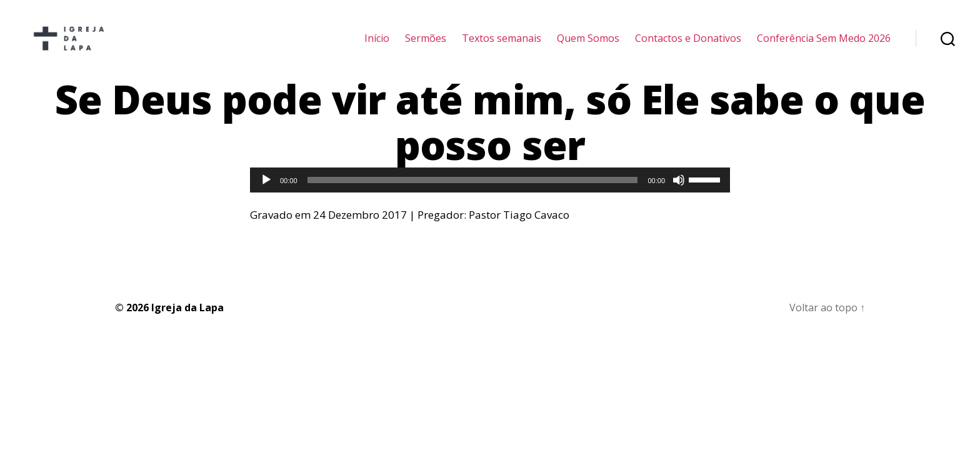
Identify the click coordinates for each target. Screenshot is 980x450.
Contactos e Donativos (688, 45)
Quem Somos (588, 45)
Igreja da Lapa (187, 322)
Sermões (426, 45)
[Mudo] (679, 195)
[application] (490, 195)
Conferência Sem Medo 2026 (824, 45)
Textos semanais (502, 45)
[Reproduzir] (266, 195)
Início (377, 45)
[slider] (473, 195)
